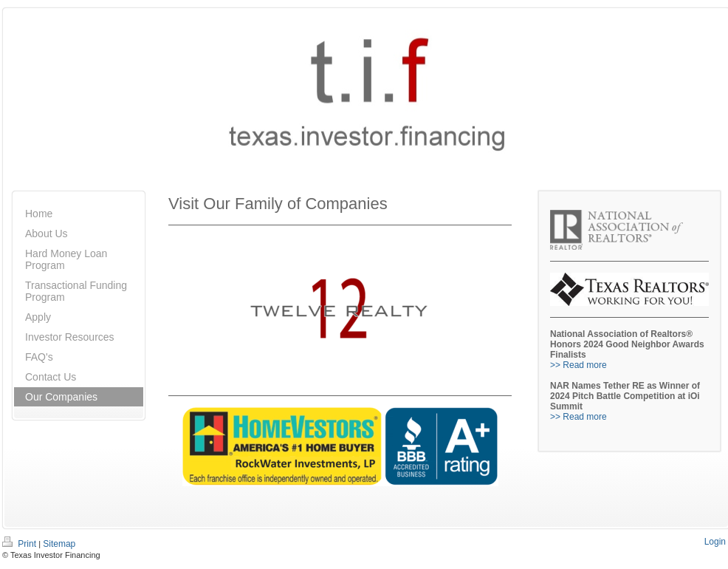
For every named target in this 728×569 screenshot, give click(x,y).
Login (715, 542)
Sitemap (59, 544)
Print (20, 544)
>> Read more (578, 365)
